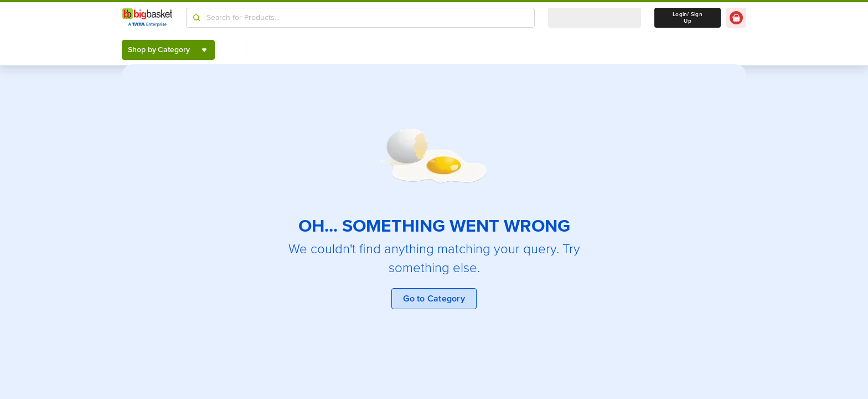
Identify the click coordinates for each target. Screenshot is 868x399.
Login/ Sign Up (688, 18)
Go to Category (434, 299)
